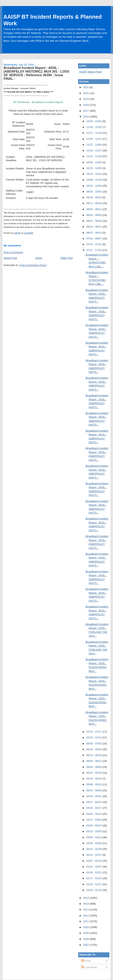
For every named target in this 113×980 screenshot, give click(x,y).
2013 (86, 910)
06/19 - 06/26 (94, 749)
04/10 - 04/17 (94, 808)
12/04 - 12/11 (94, 139)
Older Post (66, 258)
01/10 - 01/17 (94, 884)
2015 (86, 898)
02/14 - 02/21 (94, 855)
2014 (86, 904)
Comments (89, 967)
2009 (86, 933)
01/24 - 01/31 (94, 872)
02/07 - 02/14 (94, 861)
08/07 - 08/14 (94, 233)
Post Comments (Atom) (33, 265)
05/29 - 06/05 (94, 767)
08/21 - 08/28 (94, 221)
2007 (86, 945)
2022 (86, 87)
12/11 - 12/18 (94, 133)
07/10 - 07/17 (94, 732)
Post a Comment (13, 252)
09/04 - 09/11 (94, 209)
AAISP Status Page (90, 72)
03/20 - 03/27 (94, 826)
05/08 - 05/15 (94, 784)
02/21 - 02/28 (94, 849)
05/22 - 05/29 (94, 773)
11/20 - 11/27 (94, 150)
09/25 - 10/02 (94, 192)
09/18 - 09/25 (94, 197)
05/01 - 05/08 (94, 790)
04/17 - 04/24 (94, 802)
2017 (86, 111)
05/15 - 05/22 (94, 779)
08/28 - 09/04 (94, 215)
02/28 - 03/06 (94, 843)
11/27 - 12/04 (94, 145)
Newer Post (10, 258)
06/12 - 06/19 (94, 755)
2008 (86, 939)
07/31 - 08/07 (94, 238)
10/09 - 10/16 (94, 180)
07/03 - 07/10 (94, 738)
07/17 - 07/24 (94, 250)
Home (39, 258)
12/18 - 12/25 (94, 127)
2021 (86, 93)
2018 (86, 105)
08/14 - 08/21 (94, 227)
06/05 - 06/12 (94, 761)
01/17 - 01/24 (94, 878)
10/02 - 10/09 (94, 186)
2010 (86, 927)
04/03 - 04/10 (94, 814)
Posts (86, 961)
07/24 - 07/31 (94, 244)
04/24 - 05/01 (94, 796)
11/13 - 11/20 (94, 156)
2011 (86, 921)
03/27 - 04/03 (94, 820)
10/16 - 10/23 (94, 174)
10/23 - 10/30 (94, 168)
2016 (86, 117)
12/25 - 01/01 (94, 121)
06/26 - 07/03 (94, 744)
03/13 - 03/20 (94, 831)
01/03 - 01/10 (94, 890)
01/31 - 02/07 (94, 867)
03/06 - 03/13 (94, 837)
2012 (86, 916)
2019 (86, 99)
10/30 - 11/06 (94, 162)
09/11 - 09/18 (94, 203)
